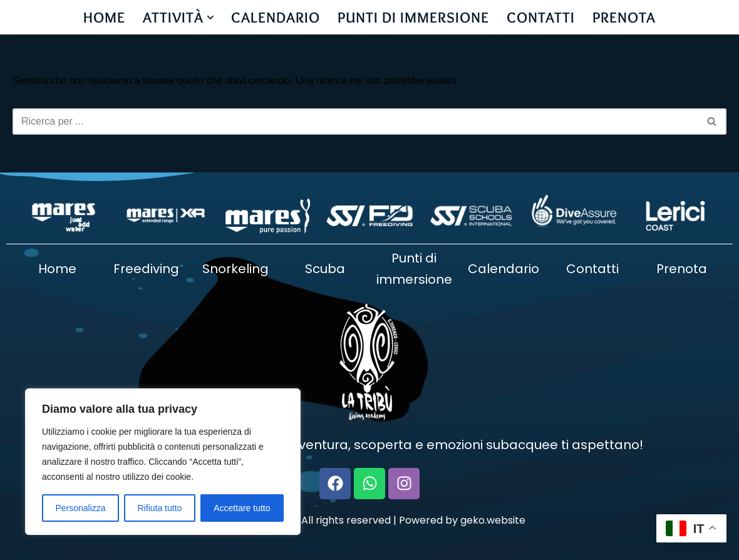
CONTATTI (541, 17)
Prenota (682, 269)
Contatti (592, 269)
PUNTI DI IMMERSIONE (414, 17)
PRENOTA (625, 17)
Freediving (146, 269)
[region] (163, 462)
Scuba (325, 269)
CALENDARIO (276, 17)
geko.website (493, 520)
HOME (104, 17)
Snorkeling (235, 269)
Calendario (504, 269)
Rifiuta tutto (160, 508)
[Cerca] (355, 122)
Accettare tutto (242, 508)
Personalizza (80, 508)
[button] (210, 18)
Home (57, 269)
